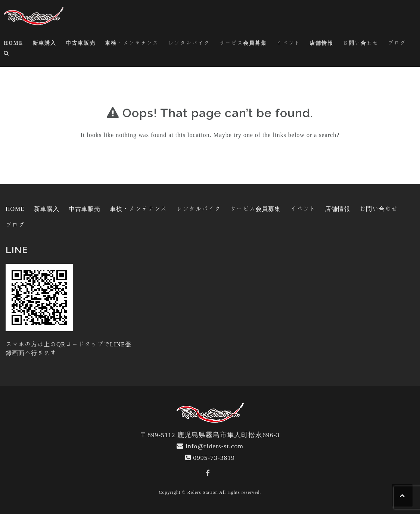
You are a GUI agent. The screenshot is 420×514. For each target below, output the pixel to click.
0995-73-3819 (214, 457)
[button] (7, 54)
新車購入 (44, 43)
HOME (13, 43)
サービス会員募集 (243, 43)
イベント (288, 43)
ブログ (397, 43)
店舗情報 (321, 43)
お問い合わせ (361, 43)
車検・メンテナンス (132, 43)
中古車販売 (81, 43)
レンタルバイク (189, 43)
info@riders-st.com (214, 446)
